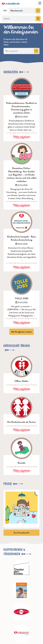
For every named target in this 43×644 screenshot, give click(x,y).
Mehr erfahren (21, 137)
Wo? (5, 11)
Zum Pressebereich (21, 533)
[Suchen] (19, 19)
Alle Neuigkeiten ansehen (21, 332)
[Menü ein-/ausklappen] (40, 4)
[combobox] (25, 11)
